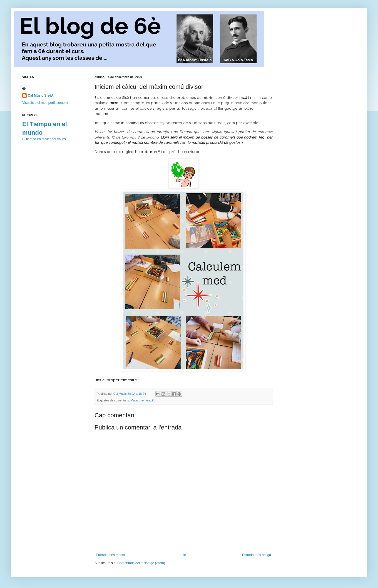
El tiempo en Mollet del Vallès (44, 139)
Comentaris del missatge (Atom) (141, 563)
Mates (135, 400)
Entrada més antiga (257, 555)
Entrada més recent (110, 555)
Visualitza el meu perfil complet (45, 103)
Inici (184, 555)
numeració (147, 400)
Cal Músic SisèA (41, 96)
